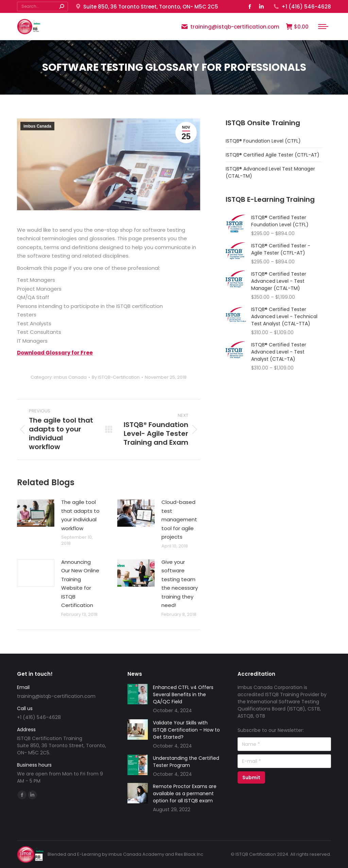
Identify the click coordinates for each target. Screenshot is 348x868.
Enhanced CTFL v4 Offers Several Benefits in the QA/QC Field (183, 694)
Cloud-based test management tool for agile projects (179, 519)
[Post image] (36, 513)
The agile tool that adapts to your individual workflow (80, 515)
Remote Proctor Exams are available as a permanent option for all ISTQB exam (185, 793)
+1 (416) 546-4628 (302, 7)
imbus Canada (37, 126)
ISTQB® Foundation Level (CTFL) (263, 141)
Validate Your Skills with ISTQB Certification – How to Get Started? (186, 730)
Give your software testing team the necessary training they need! (180, 584)
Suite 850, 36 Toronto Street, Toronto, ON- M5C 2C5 (146, 7)
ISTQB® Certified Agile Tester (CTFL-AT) (273, 155)
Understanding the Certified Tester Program (186, 762)
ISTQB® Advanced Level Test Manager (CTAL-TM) (270, 172)
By (116, 377)
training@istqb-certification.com (230, 27)
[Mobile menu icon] (323, 27)
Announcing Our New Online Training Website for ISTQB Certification (80, 584)
